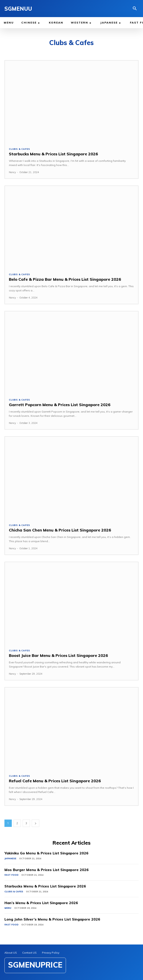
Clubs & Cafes (19, 149)
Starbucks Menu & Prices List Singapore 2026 (53, 154)
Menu (8, 908)
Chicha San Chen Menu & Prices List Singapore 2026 (60, 530)
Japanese (10, 858)
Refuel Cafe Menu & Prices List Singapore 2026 (55, 781)
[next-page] (36, 823)
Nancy (12, 172)
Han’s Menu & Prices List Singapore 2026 (41, 903)
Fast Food (11, 875)
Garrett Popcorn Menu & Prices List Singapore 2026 (60, 405)
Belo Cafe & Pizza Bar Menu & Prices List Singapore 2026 (65, 279)
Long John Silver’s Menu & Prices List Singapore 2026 (52, 919)
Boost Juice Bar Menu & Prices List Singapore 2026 (58, 655)
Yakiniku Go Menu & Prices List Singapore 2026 (46, 853)
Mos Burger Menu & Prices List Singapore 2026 (47, 870)
